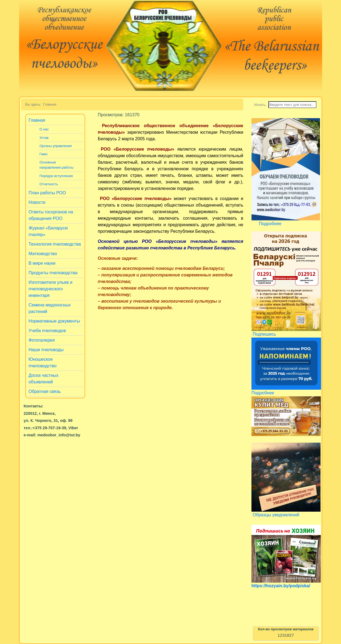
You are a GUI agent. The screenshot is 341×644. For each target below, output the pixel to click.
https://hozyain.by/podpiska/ (281, 586)
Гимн (44, 154)
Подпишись (264, 334)
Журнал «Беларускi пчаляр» (48, 231)
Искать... (261, 105)
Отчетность (49, 184)
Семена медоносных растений (50, 308)
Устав (44, 138)
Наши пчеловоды (46, 350)
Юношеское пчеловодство (43, 363)
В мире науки (42, 263)
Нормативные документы (54, 321)
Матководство (43, 254)
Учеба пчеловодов (47, 331)
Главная (37, 120)
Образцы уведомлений (276, 515)
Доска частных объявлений (44, 379)
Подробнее (270, 224)
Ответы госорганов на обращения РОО (51, 215)
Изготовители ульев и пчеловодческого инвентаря (51, 289)
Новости (37, 202)
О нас (44, 129)
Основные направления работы (57, 165)
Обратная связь (45, 391)
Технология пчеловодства (55, 244)
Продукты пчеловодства (53, 273)
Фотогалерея (42, 340)
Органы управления (56, 146)
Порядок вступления (56, 176)
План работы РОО (47, 193)
